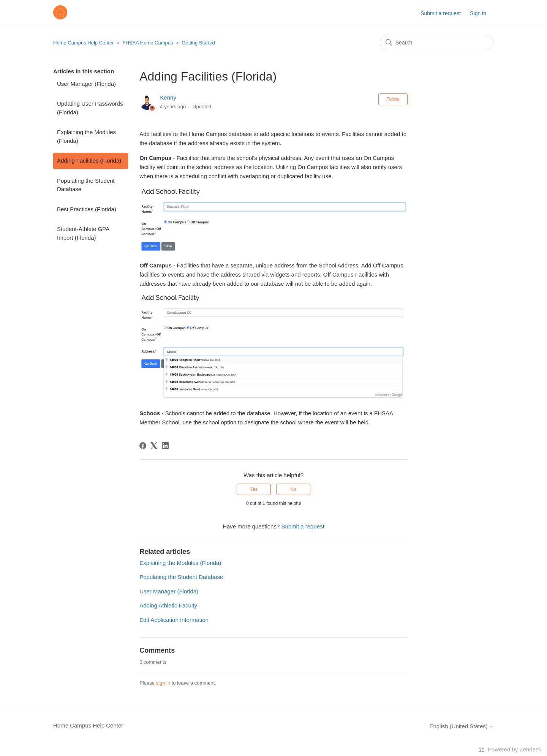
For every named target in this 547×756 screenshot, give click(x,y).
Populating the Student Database (86, 185)
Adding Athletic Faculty (168, 605)
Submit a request (441, 13)
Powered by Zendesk (515, 749)
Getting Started (198, 43)
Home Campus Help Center (84, 43)
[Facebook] (143, 446)
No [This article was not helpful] (293, 489)
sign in (163, 683)
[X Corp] (154, 446)
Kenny (168, 97)
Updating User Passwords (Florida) (90, 108)
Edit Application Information (174, 620)
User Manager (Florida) (86, 84)
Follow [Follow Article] (393, 99)
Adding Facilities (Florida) (89, 161)
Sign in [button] (478, 13)
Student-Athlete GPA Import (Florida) (83, 233)
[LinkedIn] (165, 446)
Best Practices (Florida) (87, 209)
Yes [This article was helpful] (254, 489)
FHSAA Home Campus (148, 43)
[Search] (437, 43)
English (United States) (462, 726)
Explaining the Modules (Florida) (86, 136)
